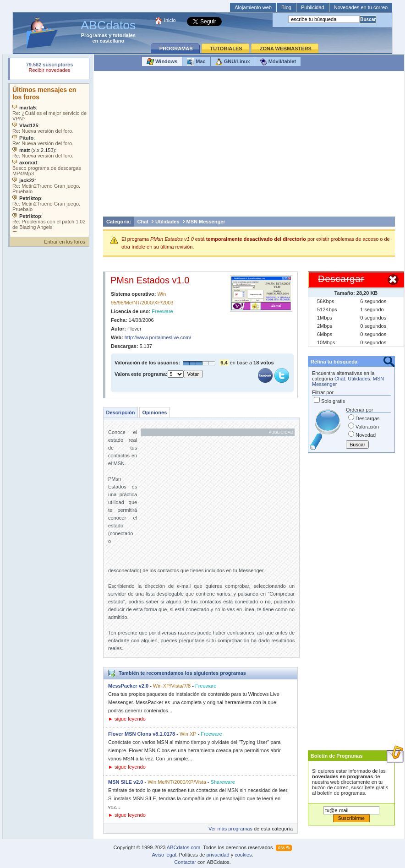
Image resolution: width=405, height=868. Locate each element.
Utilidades (167, 222)
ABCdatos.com (183, 847)
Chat (143, 222)
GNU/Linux (233, 62)
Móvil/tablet (278, 62)
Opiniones (154, 412)
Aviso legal (164, 855)
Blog (286, 7)
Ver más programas (230, 829)
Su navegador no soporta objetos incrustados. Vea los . (49, 158)
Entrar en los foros (65, 242)
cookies (243, 855)
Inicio (170, 20)
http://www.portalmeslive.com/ (158, 337)
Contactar (185, 862)
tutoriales (124, 35)
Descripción (121, 412)
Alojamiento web (253, 7)
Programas (94, 35)
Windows (162, 62)
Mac (196, 62)
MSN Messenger (206, 222)
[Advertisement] (249, 146)
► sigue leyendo (127, 719)
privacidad (218, 855)
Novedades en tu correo (361, 7)
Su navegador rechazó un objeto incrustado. (49, 68)
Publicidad (313, 7)
